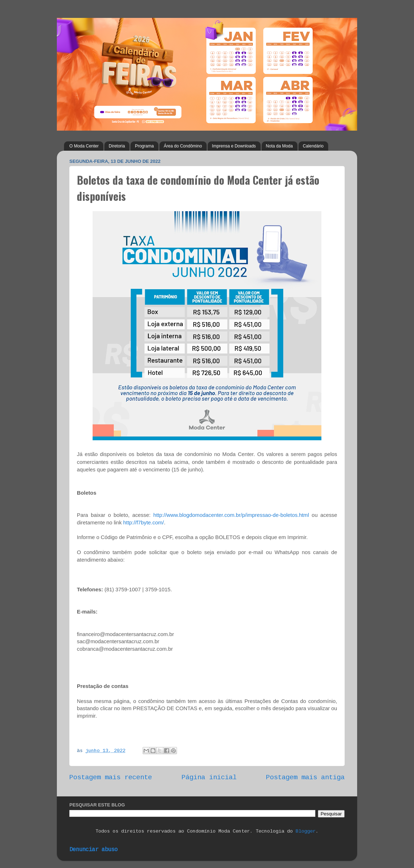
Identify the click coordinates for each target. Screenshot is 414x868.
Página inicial (209, 777)
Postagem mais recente (111, 777)
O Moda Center (84, 146)
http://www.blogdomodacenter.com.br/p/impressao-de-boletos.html (231, 515)
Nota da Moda (279, 146)
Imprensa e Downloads (234, 146)
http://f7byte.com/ (144, 523)
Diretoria (117, 146)
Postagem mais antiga (305, 777)
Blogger (306, 831)
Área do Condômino (183, 146)
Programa (144, 146)
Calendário (313, 146)
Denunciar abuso (93, 850)
